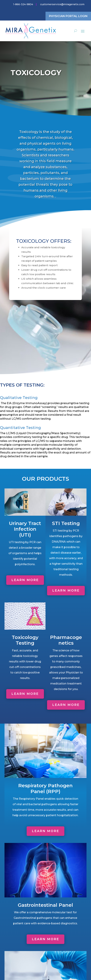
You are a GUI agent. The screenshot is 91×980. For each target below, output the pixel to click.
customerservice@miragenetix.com (62, 4)
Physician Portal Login (68, 16)
